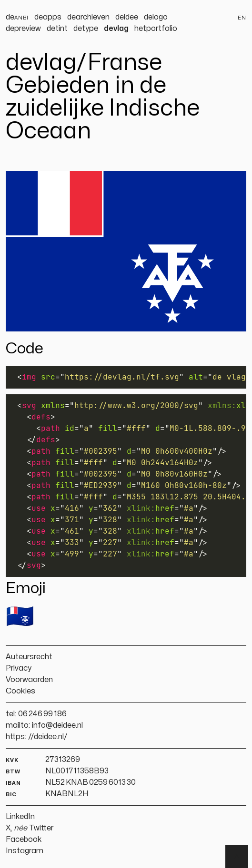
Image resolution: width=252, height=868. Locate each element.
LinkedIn (20, 817)
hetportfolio (156, 29)
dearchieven (88, 17)
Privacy (19, 668)
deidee (127, 17)
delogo (156, 17)
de (17, 17)
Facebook (24, 839)
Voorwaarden (29, 680)
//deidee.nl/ (48, 737)
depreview (23, 29)
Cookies (20, 691)
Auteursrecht (29, 657)
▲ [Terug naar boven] (237, 857)
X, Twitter (30, 828)
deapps (48, 17)
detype (86, 29)
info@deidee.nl (57, 725)
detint (57, 29)
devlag (116, 29)
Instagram (25, 851)
